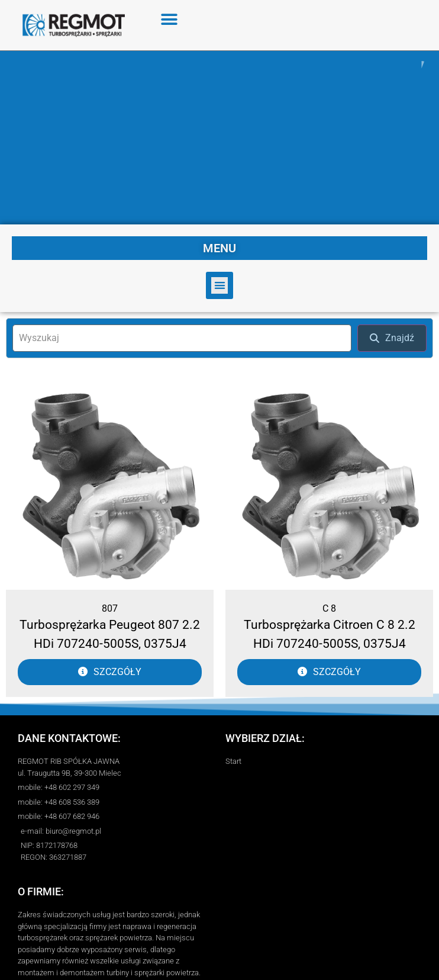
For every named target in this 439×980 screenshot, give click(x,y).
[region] (220, 136)
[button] (170, 19)
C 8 (329, 605)
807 (110, 605)
